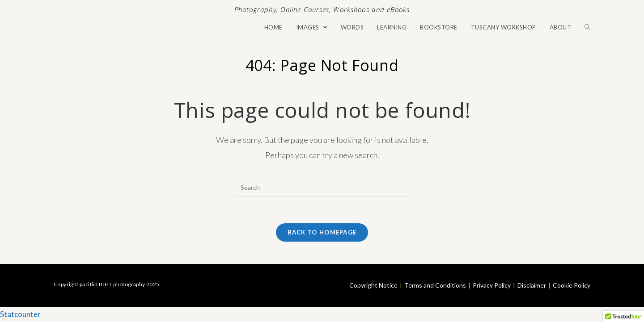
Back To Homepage (322, 232)
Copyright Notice (373, 285)
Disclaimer (532, 285)
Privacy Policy (492, 285)
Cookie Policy (572, 285)
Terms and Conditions (435, 285)
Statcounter (20, 314)
